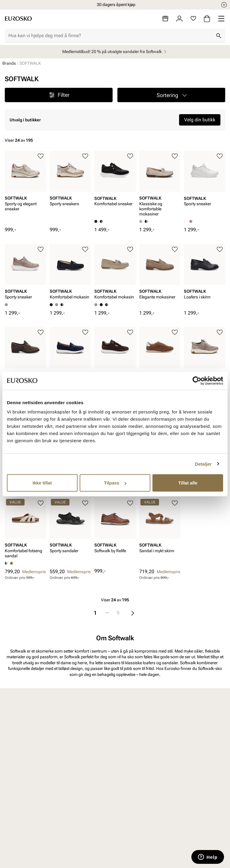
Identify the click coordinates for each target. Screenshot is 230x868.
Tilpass (115, 483)
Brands (9, 63)
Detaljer (203, 464)
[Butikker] (165, 19)
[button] (171, 95)
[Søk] (219, 36)
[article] (25, 189)
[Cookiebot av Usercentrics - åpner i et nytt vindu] (197, 381)
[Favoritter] (193, 19)
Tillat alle (188, 483)
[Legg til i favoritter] (41, 156)
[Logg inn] (179, 19)
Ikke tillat (42, 483)
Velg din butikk (200, 120)
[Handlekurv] (207, 19)
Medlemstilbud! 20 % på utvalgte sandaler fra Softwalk (115, 52)
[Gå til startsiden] (18, 19)
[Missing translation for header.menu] (221, 19)
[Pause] (224, 5)
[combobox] (110, 36)
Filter (59, 95)
